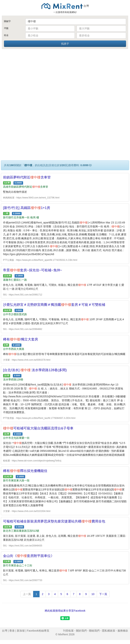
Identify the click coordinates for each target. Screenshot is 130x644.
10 (93, 594)
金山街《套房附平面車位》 (29, 556)
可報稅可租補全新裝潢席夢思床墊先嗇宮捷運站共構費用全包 (54, 521)
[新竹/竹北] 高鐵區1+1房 (27, 208)
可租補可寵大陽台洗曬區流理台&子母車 (38, 428)
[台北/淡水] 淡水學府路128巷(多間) (35, 370)
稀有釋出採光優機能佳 (25, 471)
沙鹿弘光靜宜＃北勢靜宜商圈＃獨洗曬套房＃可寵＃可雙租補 (54, 305)
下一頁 (103, 594)
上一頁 (27, 594)
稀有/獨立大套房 (21, 339)
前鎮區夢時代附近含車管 (27, 177)
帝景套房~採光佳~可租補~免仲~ (33, 270)
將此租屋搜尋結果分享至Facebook (65, 611)
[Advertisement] (65, 78)
